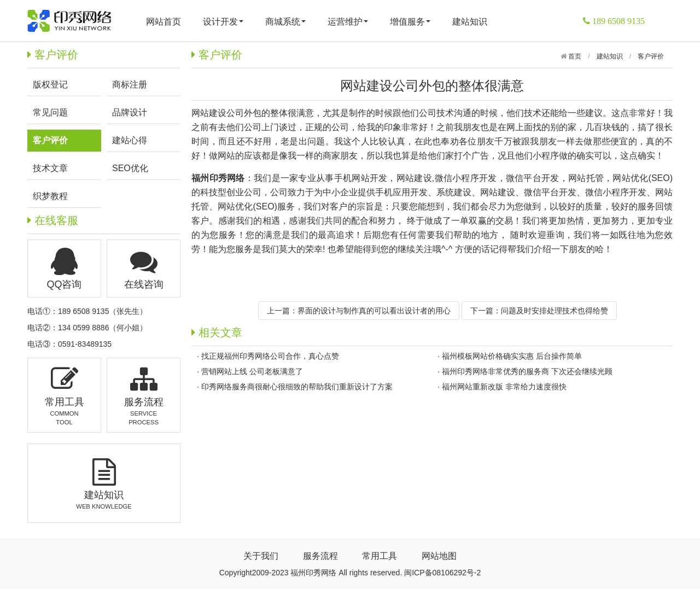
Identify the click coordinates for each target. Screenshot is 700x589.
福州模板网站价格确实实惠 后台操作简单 (512, 356)
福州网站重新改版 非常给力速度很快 (504, 387)
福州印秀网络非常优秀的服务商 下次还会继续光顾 (527, 371)
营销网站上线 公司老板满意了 (252, 371)
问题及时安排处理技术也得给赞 (555, 311)
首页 (574, 56)
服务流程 (320, 556)
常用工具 (380, 556)
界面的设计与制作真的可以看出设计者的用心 (374, 311)
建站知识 (470, 22)
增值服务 (410, 22)
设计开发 (223, 22)
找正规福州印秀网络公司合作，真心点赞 (270, 356)
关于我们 (261, 556)
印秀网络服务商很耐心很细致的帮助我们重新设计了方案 (297, 387)
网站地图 (439, 556)
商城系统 (285, 22)
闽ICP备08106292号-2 (442, 573)
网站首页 (164, 22)
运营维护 (348, 22)
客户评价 (651, 56)
